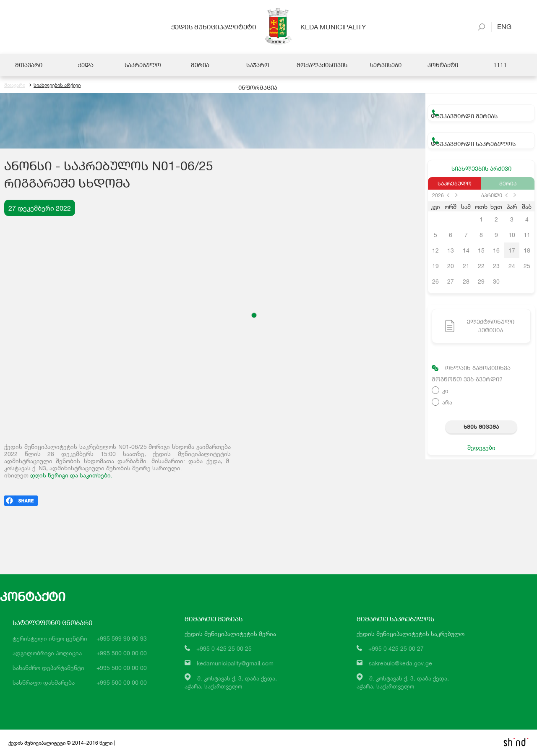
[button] (254, 315)
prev (448, 195)
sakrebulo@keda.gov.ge (400, 663)
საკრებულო (455, 183)
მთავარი (15, 85)
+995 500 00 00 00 (122, 653)
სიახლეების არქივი (55, 85)
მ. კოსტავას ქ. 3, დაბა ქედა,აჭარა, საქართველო (231, 682)
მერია (508, 183)
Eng (501, 26)
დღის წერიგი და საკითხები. (71, 475)
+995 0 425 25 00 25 (224, 648)
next (456, 195)
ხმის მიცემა (481, 427)
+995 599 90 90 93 (122, 638)
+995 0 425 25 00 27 (396, 648)
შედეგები (481, 447)
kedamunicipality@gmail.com (235, 663)
